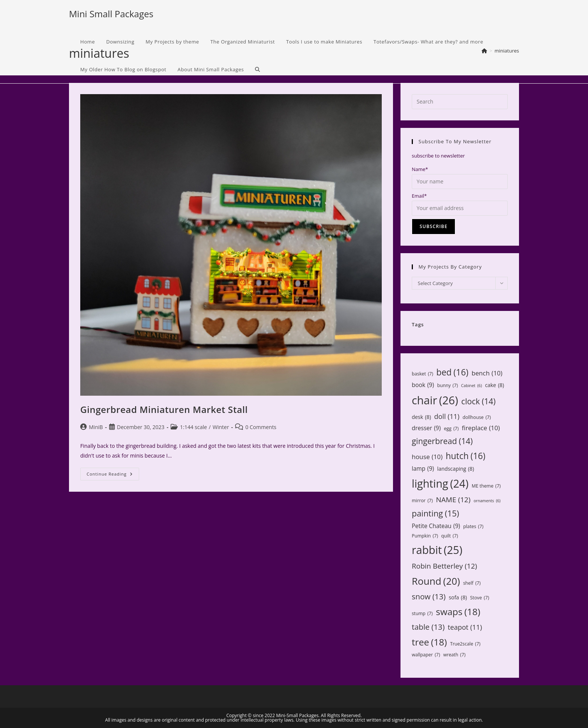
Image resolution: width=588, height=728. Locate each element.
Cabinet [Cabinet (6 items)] (472, 386)
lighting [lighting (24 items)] (440, 484)
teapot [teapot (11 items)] (465, 627)
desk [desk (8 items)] (421, 417)
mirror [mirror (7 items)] (422, 501)
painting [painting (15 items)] (435, 513)
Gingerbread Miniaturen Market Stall (164, 409)
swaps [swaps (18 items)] (458, 612)
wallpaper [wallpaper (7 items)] (426, 655)
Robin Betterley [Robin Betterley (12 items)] (444, 566)
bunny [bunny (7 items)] (448, 386)
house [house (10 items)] (427, 457)
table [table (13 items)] (428, 627)
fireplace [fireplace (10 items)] (481, 428)
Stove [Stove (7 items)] (480, 598)
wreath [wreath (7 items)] (454, 655)
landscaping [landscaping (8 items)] (456, 469)
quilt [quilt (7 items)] (449, 536)
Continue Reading (113, 475)
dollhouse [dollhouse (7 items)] (476, 417)
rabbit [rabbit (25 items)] (437, 550)
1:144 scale (193, 427)
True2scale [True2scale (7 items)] (465, 644)
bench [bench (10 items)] (487, 373)
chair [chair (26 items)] (435, 400)
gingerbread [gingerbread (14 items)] (442, 441)
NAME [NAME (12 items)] (453, 500)
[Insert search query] (460, 102)
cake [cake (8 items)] (494, 385)
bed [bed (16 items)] (453, 372)
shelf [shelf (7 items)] (472, 583)
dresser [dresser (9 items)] (426, 428)
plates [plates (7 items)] (473, 527)
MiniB (96, 427)
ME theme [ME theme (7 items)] (486, 486)
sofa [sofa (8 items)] (458, 597)
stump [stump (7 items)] (422, 614)
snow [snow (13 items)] (429, 597)
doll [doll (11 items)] (447, 417)
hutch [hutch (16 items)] (466, 456)
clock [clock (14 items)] (478, 401)
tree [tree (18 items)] (429, 642)
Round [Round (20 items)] (436, 581)
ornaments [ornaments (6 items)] (487, 501)
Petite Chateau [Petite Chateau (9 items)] (436, 526)
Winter (221, 427)
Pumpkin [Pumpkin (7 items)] (425, 536)
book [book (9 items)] (423, 385)
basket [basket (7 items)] (422, 374)
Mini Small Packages (111, 14)
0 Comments (261, 427)
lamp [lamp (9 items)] (423, 469)
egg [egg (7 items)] (451, 429)
